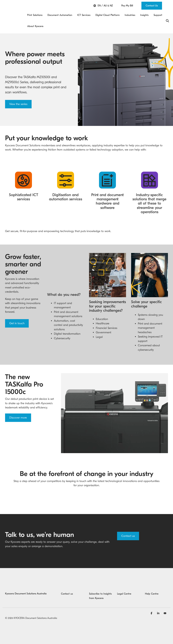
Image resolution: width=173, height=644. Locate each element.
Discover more (18, 418)
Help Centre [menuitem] (152, 594)
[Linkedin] (159, 613)
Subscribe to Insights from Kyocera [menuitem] (101, 596)
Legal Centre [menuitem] (124, 594)
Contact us (128, 536)
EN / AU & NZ (103, 6)
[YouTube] (165, 613)
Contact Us (152, 6)
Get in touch (17, 323)
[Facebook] (152, 613)
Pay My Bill (127, 6)
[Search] (167, 21)
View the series (18, 104)
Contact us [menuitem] (67, 594)
